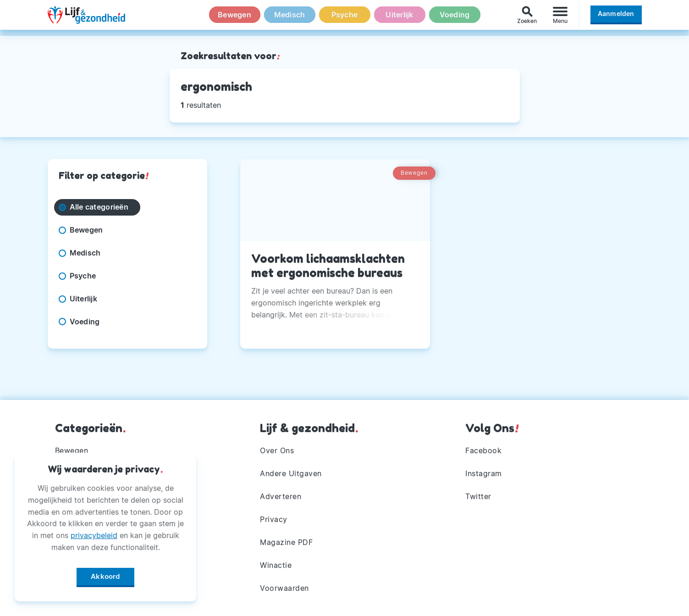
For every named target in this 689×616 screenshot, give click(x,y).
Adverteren (281, 496)
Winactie (276, 565)
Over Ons (277, 450)
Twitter (478, 496)
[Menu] (560, 18)
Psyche (345, 18)
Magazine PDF (286, 542)
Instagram (484, 473)
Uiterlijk (399, 18)
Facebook (483, 450)
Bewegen (234, 18)
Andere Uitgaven (291, 473)
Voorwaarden (284, 588)
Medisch (290, 18)
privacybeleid (94, 533)
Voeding (455, 18)
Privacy (274, 519)
